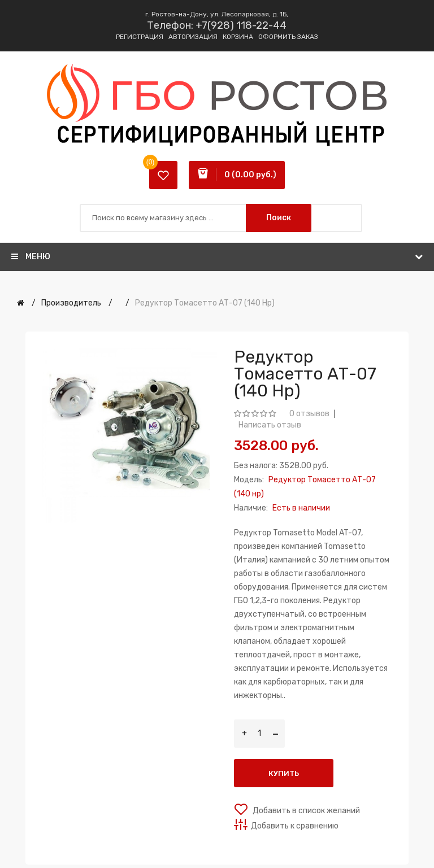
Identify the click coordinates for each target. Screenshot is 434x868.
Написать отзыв (270, 425)
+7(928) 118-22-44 (241, 25)
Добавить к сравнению (295, 826)
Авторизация (193, 37)
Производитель (71, 303)
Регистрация (140, 37)
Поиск (279, 218)
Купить (284, 773)
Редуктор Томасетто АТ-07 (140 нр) (205, 303)
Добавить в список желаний (305, 811)
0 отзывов (309, 414)
